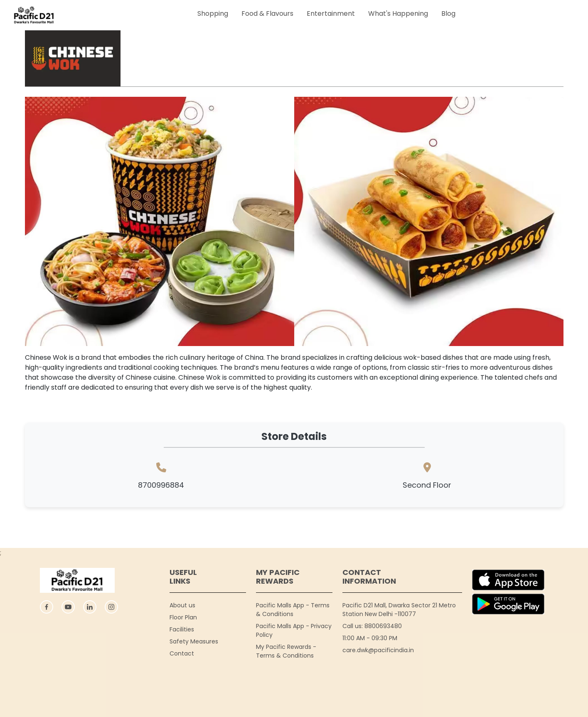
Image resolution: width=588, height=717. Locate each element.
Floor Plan (183, 617)
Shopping (213, 14)
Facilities (182, 629)
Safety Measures (194, 641)
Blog (448, 14)
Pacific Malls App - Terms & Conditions (293, 610)
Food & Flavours (267, 14)
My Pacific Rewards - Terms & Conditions (286, 651)
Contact (182, 653)
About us (182, 605)
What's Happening (398, 14)
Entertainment (331, 14)
